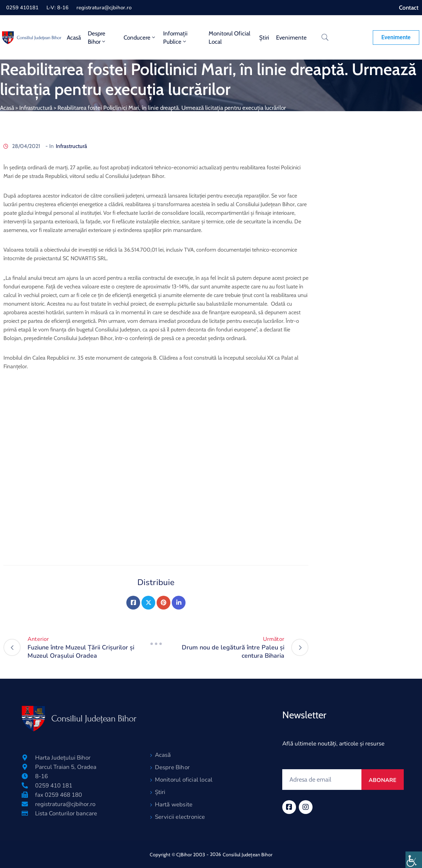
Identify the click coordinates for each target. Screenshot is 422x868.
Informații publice (175, 38)
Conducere (140, 38)
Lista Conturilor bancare (66, 813)
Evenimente (291, 38)
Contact (409, 8)
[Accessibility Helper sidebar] (414, 860)
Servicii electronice (180, 817)
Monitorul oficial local (229, 38)
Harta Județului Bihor (63, 758)
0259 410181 (22, 8)
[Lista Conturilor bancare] (25, 813)
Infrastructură (36, 108)
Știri (264, 38)
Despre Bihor (97, 38)
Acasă (74, 38)
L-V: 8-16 (57, 8)
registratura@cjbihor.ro (104, 8)
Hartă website (174, 805)
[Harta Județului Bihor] (25, 758)
